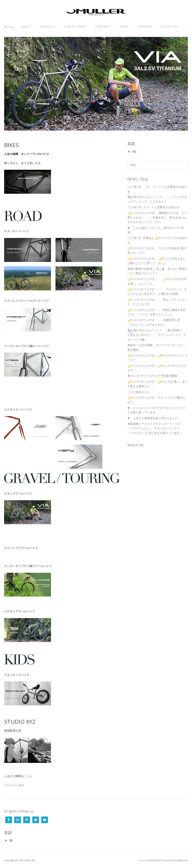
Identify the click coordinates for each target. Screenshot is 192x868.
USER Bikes (103, 27)
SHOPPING (145, 27)
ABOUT (26, 27)
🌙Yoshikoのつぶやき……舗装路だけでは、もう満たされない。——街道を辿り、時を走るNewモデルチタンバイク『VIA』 (157, 217)
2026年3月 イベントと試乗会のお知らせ (153, 207)
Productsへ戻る (14, 785)
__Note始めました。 (140, 392)
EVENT (124, 27)
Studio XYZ (169, 27)
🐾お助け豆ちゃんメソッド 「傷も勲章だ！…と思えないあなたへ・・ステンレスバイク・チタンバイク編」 (157, 335)
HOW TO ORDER (75, 27)
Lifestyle (143, 860)
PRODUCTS (48, 27)
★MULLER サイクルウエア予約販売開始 (152, 376)
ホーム (9, 27)
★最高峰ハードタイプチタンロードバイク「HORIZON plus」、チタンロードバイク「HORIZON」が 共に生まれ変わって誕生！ (155, 428)
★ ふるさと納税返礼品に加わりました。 (154, 418)
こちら (28, 776)
